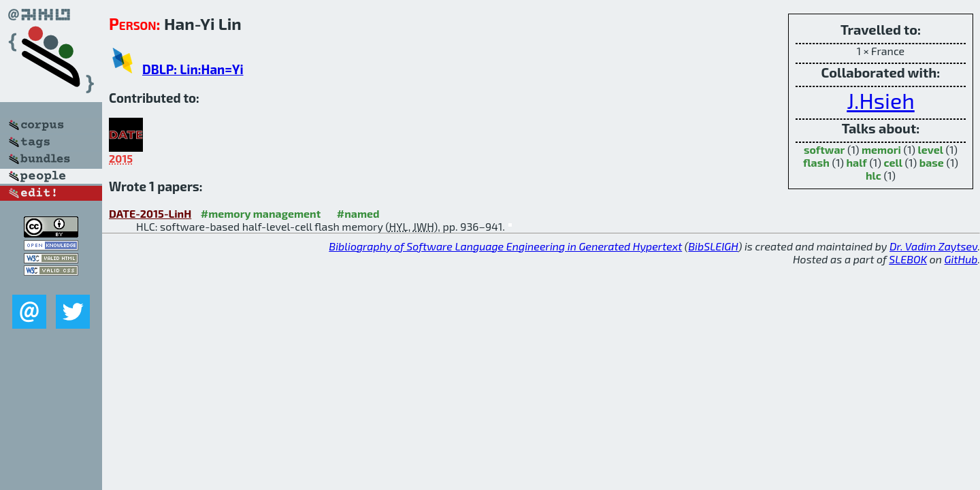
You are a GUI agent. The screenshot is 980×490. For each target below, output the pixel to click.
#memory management (261, 213)
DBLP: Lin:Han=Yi (193, 69)
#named (358, 213)
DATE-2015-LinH (150, 213)
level (931, 149)
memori (881, 149)
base (932, 162)
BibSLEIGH (713, 246)
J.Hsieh (881, 100)
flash (816, 162)
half (857, 162)
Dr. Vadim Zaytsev (933, 246)
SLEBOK (908, 259)
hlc (873, 175)
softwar (824, 149)
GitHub (961, 259)
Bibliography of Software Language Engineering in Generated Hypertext (505, 246)
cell (893, 162)
